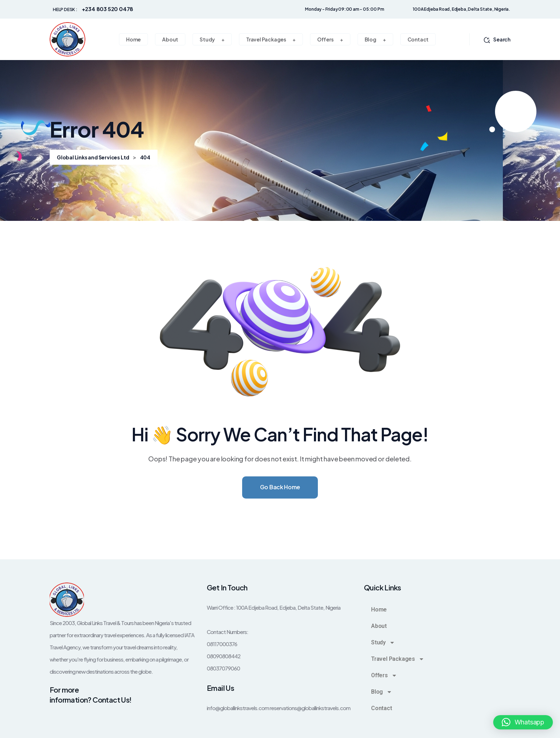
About (379, 626)
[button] (523, 722)
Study (383, 643)
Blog (382, 692)
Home (379, 610)
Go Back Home (280, 487)
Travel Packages (398, 659)
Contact (382, 708)
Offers (384, 675)
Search (497, 39)
